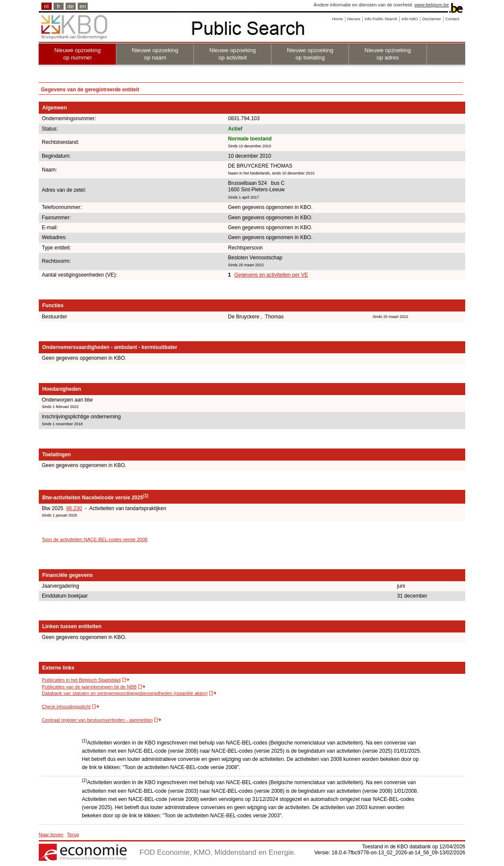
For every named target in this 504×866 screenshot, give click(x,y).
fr (59, 6)
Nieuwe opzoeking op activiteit (233, 54)
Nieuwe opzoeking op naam (155, 54)
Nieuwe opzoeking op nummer (78, 54)
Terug (73, 835)
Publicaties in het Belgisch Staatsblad (81, 680)
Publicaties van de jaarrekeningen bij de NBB (89, 687)
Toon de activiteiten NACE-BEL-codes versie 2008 (95, 539)
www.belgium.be (432, 5)
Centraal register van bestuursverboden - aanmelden (97, 720)
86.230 (74, 508)
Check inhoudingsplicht (66, 707)
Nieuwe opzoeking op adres (388, 54)
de (71, 6)
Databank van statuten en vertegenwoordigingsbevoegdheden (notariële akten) (125, 693)
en (83, 6)
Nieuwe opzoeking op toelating (310, 54)
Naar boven (51, 835)
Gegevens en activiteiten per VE (271, 275)
